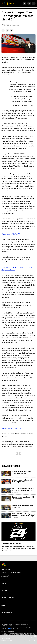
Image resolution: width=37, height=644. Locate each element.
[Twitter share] (7, 30)
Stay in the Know (6, 569)
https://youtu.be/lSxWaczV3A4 (12, 234)
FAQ (28, 625)
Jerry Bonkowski (7, 24)
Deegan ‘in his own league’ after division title (23, 506)
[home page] (8, 3)
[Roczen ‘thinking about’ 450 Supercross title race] (6, 473)
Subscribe (5, 576)
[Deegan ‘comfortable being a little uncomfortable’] (6, 499)
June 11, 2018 (29, 105)
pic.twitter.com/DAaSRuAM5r (22, 101)
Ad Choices (4, 625)
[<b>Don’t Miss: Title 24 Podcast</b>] (18, 532)
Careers (15, 625)
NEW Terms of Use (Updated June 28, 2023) (12, 627)
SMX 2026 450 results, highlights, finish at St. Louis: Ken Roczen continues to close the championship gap (23, 489)
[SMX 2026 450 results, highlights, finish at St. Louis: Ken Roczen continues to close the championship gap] (6, 490)
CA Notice (4, 628)
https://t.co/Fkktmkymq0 (22, 99)
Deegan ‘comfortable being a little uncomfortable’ (23, 498)
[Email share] (11, 30)
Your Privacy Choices (16, 628)
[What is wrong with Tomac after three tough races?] (6, 482)
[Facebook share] (3, 30)
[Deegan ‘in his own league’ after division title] (6, 507)
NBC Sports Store (6, 626)
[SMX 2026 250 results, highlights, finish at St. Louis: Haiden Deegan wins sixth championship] (6, 516)
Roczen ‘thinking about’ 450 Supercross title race (21, 472)
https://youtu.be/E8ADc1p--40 (11, 428)
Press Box (13, 626)
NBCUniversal (11, 631)
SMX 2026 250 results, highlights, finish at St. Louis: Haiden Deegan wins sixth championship (23, 515)
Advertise (10, 625)
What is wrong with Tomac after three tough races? (23, 481)
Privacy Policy (26, 627)
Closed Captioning (22, 625)
